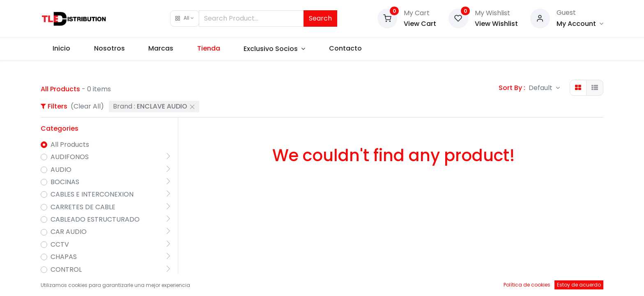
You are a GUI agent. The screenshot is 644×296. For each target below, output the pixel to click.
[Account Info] (580, 24)
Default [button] (541, 88)
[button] (185, 18)
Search (320, 18)
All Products (70, 145)
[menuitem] (61, 49)
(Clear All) (87, 106)
